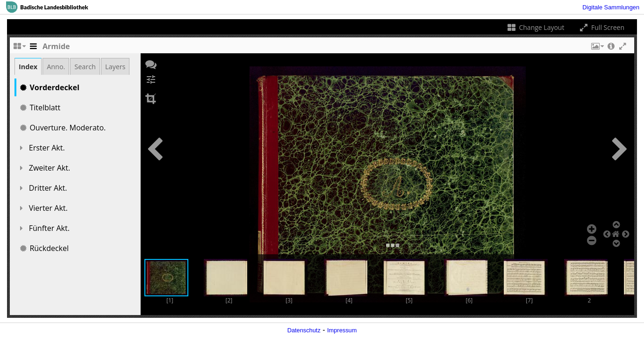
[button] (597, 49)
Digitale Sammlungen (611, 7)
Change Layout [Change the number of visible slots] (535, 27)
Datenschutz (304, 330)
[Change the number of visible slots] (19, 49)
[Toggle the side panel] (33, 49)
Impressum (342, 330)
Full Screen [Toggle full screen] (601, 27)
